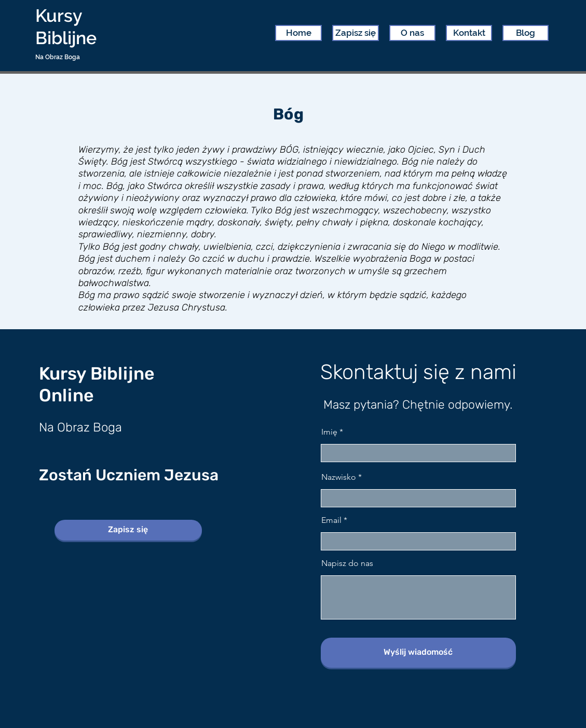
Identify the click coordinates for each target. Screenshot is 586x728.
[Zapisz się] (128, 530)
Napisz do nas (347, 563)
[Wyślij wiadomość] (418, 653)
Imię (329, 432)
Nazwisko (339, 477)
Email (331, 520)
